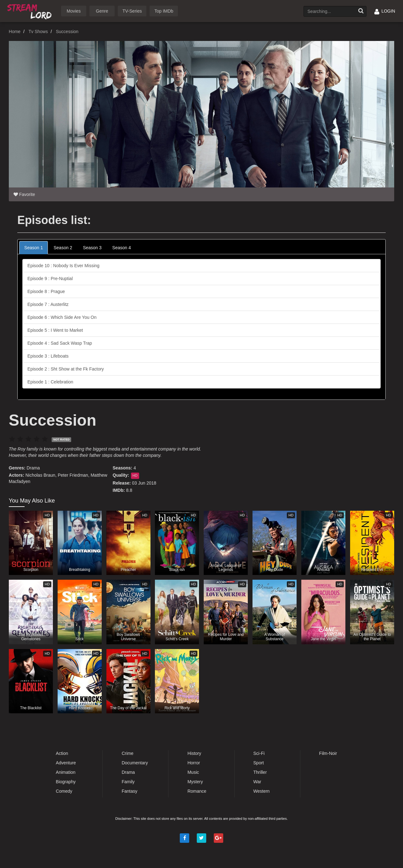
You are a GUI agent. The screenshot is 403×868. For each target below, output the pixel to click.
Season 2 (63, 248)
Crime (127, 753)
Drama (33, 468)
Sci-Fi (259, 753)
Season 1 (34, 248)
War (257, 782)
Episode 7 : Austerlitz (48, 304)
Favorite (24, 194)
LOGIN (385, 11)
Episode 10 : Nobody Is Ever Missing (63, 266)
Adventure (66, 763)
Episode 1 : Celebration (50, 382)
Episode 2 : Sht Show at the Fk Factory (66, 369)
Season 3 (92, 248)
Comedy (64, 791)
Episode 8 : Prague (46, 291)
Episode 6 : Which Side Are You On (62, 317)
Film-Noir (328, 753)
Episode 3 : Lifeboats (48, 356)
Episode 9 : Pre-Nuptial (50, 279)
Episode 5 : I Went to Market (55, 330)
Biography (66, 782)
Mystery (195, 782)
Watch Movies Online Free (31, 11)
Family (128, 782)
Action (62, 753)
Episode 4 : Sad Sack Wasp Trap (60, 343)
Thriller (260, 772)
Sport (259, 763)
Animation (65, 772)
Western (262, 791)
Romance (197, 791)
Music (193, 772)
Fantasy (129, 791)
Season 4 (122, 248)
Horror (194, 763)
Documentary (135, 763)
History (194, 753)
